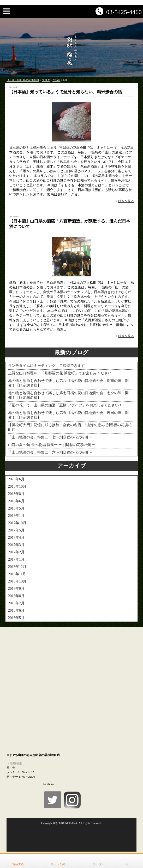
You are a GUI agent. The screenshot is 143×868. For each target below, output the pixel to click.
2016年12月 (17, 567)
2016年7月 (16, 603)
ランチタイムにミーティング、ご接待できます (46, 366)
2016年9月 (16, 589)
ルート (130, 864)
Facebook (49, 784)
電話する (18, 864)
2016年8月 (16, 596)
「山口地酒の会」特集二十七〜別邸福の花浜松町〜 (50, 437)
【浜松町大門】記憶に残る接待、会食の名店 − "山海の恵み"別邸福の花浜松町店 (70, 427)
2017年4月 (16, 538)
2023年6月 (16, 479)
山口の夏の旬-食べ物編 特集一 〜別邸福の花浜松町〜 (52, 445)
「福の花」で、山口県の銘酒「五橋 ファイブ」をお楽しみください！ (65, 405)
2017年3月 (16, 545)
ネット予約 (58, 864)
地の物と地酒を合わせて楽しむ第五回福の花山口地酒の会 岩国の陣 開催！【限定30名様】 (68, 415)
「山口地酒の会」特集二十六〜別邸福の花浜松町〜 (50, 452)
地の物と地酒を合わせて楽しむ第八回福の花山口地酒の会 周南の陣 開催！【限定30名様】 (68, 383)
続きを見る (126, 201)
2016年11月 (17, 574)
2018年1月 (16, 516)
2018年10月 (17, 486)
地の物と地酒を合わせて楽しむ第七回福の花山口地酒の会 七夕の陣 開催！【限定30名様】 (68, 395)
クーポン (98, 864)
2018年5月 (16, 508)
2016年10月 (17, 581)
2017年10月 (17, 523)
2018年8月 (16, 494)
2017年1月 (16, 559)
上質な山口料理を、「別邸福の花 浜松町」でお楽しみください (60, 373)
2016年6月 (16, 610)
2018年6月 (16, 501)
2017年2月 (16, 552)
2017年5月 (16, 530)
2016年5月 (16, 618)
